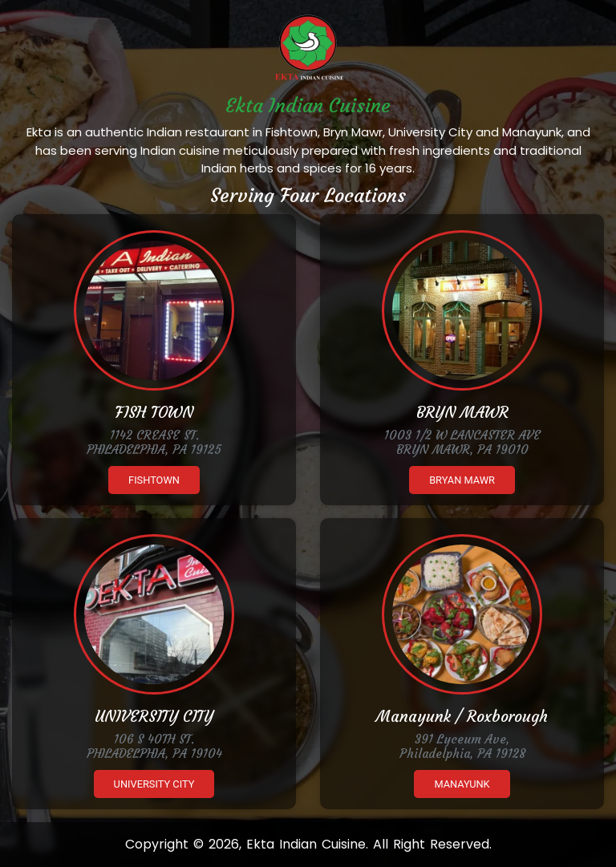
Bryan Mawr (462, 480)
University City (154, 784)
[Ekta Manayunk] (462, 614)
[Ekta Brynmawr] (462, 310)
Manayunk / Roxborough (462, 716)
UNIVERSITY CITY (154, 716)
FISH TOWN (154, 412)
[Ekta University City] (154, 614)
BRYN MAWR (462, 412)
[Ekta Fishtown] (154, 310)
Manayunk (462, 784)
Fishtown (154, 480)
